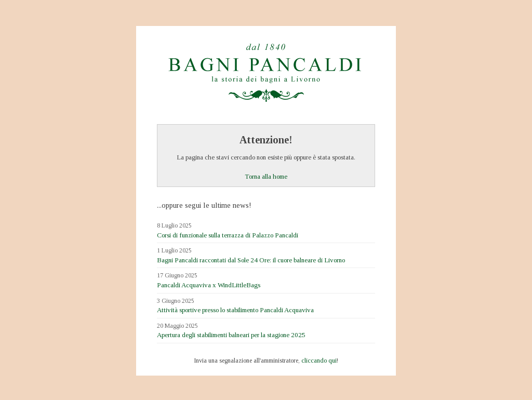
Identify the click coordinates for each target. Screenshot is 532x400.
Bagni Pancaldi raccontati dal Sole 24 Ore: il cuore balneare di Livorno (251, 260)
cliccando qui (319, 361)
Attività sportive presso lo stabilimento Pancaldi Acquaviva (235, 310)
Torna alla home (266, 176)
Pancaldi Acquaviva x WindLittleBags (209, 285)
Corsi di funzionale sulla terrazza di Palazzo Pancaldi (228, 235)
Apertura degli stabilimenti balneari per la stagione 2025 (231, 335)
